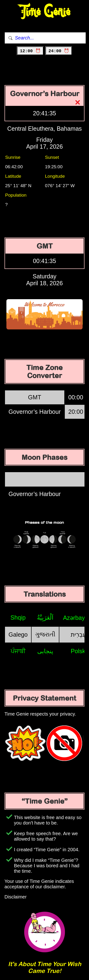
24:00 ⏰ (59, 51)
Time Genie (44, 12)
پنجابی (45, 651)
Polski (79, 651)
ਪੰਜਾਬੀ (18, 651)
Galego (18, 635)
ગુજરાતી (45, 634)
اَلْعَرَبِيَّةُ (45, 617)
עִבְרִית (79, 635)
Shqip (18, 617)
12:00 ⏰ (30, 51)
